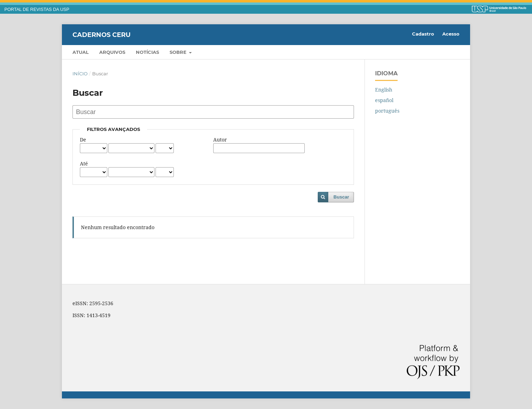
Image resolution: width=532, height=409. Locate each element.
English (384, 90)
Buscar (341, 197)
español (384, 100)
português (387, 111)
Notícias (147, 52)
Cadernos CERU (102, 34)
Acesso (451, 34)
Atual (81, 52)
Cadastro (423, 34)
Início (80, 74)
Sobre (179, 52)
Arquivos (112, 52)
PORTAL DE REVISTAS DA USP (37, 10)
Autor (220, 140)
